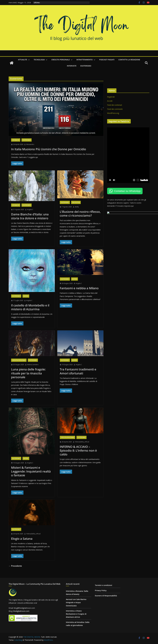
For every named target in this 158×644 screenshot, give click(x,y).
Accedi (111, 101)
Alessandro (30, 145)
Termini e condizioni (104, 585)
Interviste (72, 66)
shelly (77, 208)
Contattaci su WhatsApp (128, 191)
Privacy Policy (101, 590)
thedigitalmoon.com (21, 611)
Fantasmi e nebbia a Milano (80, 289)
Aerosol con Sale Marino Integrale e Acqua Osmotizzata (76, 602)
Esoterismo (86, 66)
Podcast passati (107, 60)
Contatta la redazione (129, 60)
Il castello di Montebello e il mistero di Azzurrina (30, 309)
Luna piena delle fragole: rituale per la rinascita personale (28, 375)
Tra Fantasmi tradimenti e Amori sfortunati (79, 373)
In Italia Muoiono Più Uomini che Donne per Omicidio (49, 150)
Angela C (30, 210)
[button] (28, 60)
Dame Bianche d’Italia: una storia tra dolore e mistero (30, 217)
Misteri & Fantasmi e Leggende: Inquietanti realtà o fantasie (31, 474)
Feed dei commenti (116, 109)
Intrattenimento (84, 60)
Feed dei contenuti (116, 105)
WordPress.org (114, 113)
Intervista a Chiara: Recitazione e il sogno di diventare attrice (76, 614)
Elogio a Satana (22, 541)
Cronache (16, 141)
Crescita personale (61, 60)
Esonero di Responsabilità (106, 596)
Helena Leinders (33, 366)
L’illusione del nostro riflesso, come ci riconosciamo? (81, 215)
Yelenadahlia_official (83, 444)
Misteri (26, 298)
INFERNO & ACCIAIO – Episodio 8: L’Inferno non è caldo (79, 453)
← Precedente (15, 569)
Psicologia (77, 203)
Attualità (23, 60)
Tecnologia (39, 60)
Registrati (112, 97)
